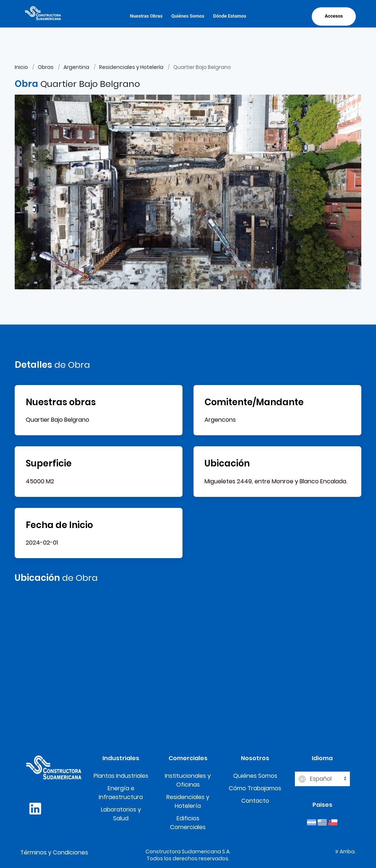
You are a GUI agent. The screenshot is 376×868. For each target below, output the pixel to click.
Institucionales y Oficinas (188, 780)
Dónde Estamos (229, 16)
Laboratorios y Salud (121, 814)
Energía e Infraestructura (121, 793)
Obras (46, 67)
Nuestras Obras (146, 16)
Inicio (21, 67)
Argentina (76, 67)
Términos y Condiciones (54, 852)
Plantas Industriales (121, 776)
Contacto (255, 801)
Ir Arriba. (346, 851)
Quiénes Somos (188, 16)
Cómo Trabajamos (255, 788)
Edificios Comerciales (188, 823)
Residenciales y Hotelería (131, 67)
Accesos (334, 16)
